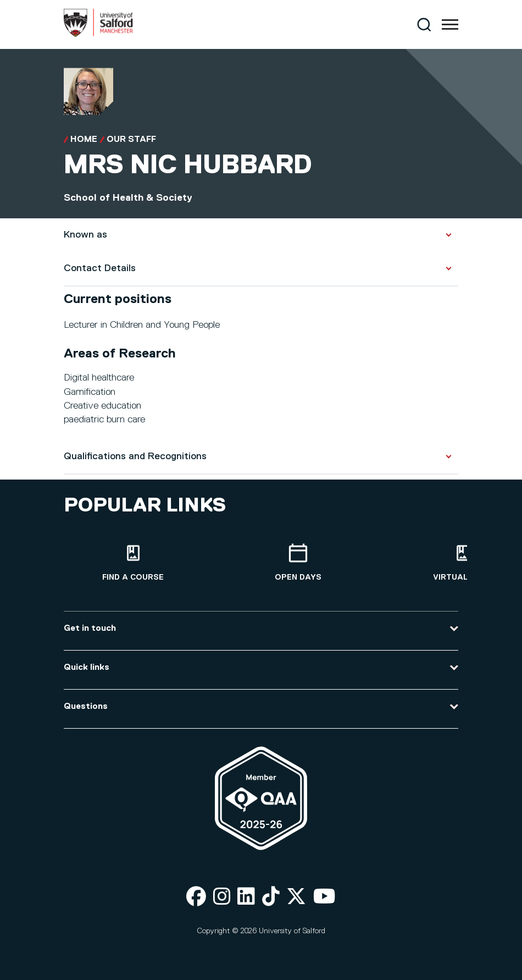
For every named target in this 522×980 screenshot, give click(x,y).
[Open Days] (298, 563)
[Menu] (450, 25)
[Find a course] (133, 563)
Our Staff (131, 140)
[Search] (424, 24)
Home (84, 140)
